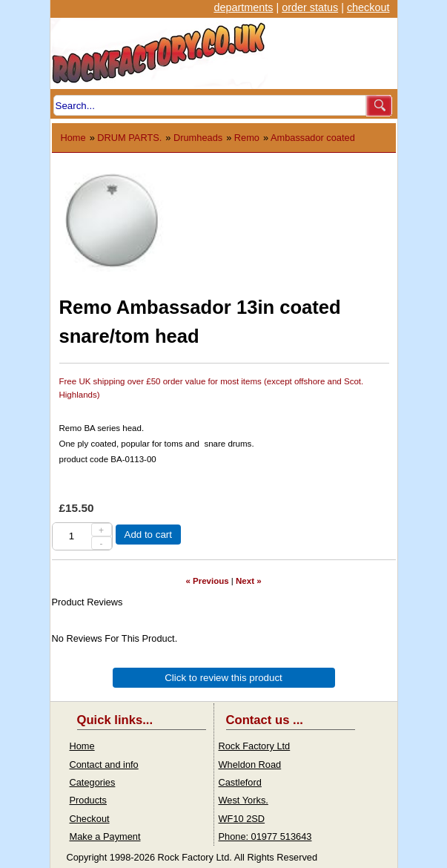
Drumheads (198, 138)
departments (243, 7)
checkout (368, 7)
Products (89, 800)
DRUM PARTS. (129, 138)
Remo (247, 138)
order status (310, 7)
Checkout (90, 819)
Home (73, 138)
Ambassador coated (313, 138)
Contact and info (104, 765)
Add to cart (148, 535)
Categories (93, 782)
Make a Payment (105, 836)
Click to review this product (223, 678)
